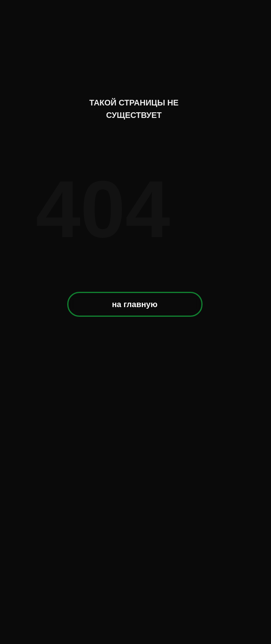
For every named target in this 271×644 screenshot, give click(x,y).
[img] (136, 46)
